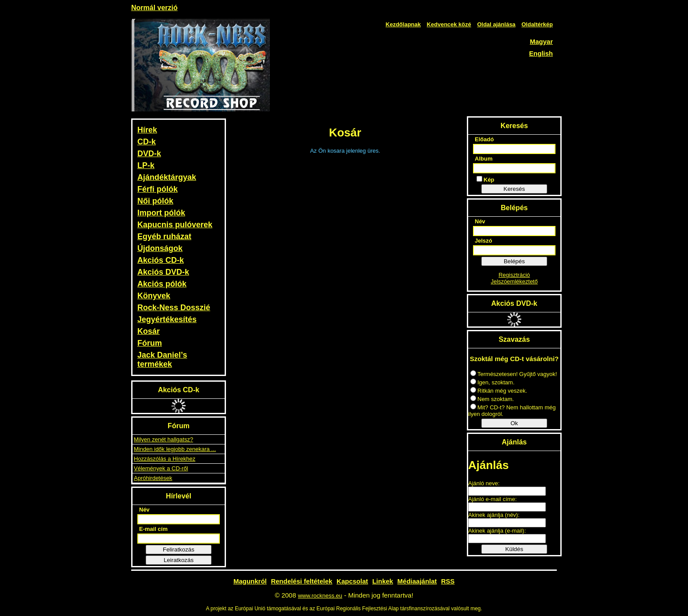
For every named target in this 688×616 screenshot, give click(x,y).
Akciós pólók (162, 284)
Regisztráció (514, 275)
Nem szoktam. (492, 399)
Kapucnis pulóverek (175, 225)
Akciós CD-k (161, 260)
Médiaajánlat (417, 581)
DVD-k (149, 154)
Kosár (149, 331)
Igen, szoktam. (493, 382)
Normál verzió (154, 8)
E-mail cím (153, 529)
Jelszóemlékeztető (514, 281)
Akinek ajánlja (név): (494, 515)
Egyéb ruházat (164, 236)
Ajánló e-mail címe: (493, 499)
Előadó (484, 139)
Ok (514, 423)
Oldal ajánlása (496, 24)
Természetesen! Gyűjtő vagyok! (514, 374)
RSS (448, 581)
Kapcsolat (352, 581)
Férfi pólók (158, 189)
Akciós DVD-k (163, 272)
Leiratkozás (179, 560)
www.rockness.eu (320, 596)
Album (484, 159)
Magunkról (250, 581)
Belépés (514, 261)
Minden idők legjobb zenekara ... (175, 449)
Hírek (147, 130)
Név (144, 510)
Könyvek (154, 296)
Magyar (541, 41)
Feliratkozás (179, 550)
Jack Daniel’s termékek (162, 360)
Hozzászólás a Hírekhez (165, 459)
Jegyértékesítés (167, 319)
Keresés (514, 189)
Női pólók (155, 201)
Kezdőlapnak (403, 24)
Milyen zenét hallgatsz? (163, 439)
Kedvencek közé (449, 24)
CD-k (147, 142)
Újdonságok (160, 248)
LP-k (146, 165)
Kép (486, 179)
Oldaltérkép (537, 24)
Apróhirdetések (153, 478)
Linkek (383, 581)
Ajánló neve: (484, 483)
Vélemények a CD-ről (161, 468)
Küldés (514, 549)
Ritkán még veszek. (499, 391)
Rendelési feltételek (301, 581)
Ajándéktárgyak (167, 177)
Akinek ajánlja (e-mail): (497, 531)
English (541, 53)
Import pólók (161, 213)
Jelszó (484, 241)
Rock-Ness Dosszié (174, 308)
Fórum (150, 343)
